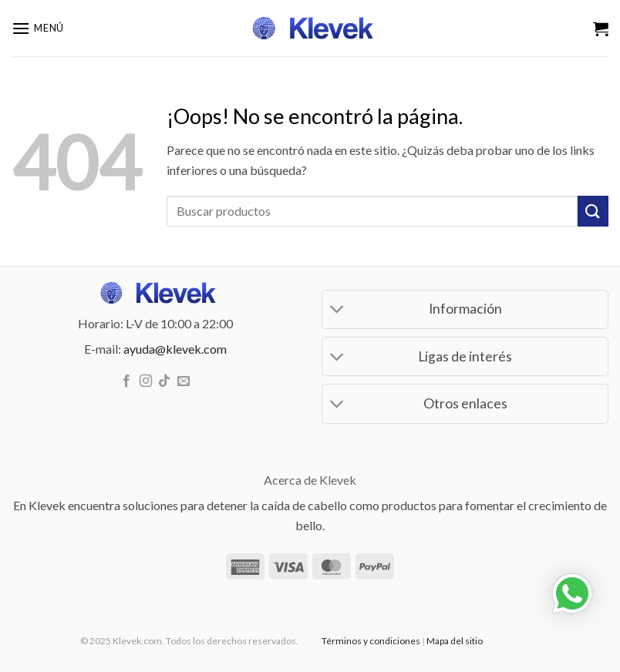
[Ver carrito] (601, 29)
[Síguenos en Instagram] (146, 381)
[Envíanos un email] (184, 381)
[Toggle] (337, 311)
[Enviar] (593, 211)
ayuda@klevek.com (175, 349)
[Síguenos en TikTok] (164, 381)
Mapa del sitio (455, 641)
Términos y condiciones (371, 641)
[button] (38, 28)
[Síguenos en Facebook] (126, 381)
